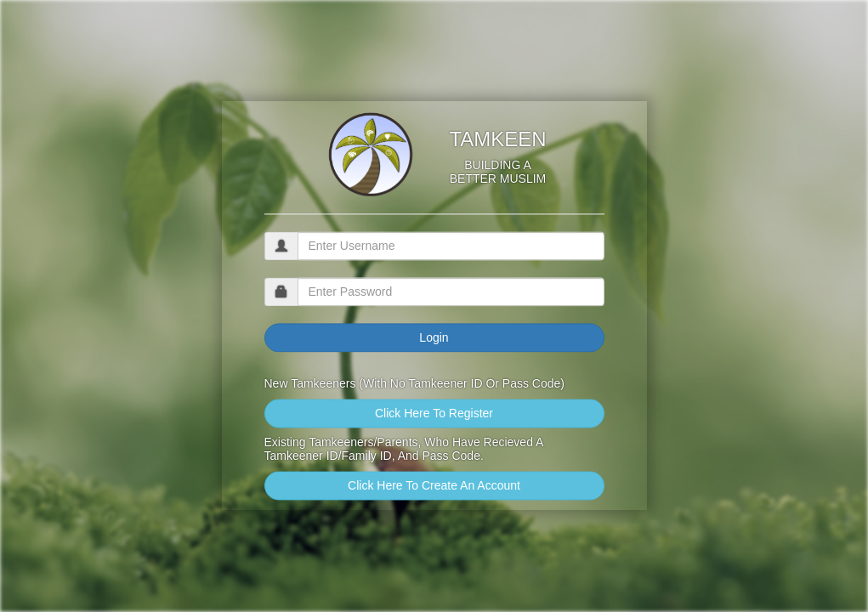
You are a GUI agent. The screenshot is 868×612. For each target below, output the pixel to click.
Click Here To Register (434, 414)
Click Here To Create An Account (434, 486)
